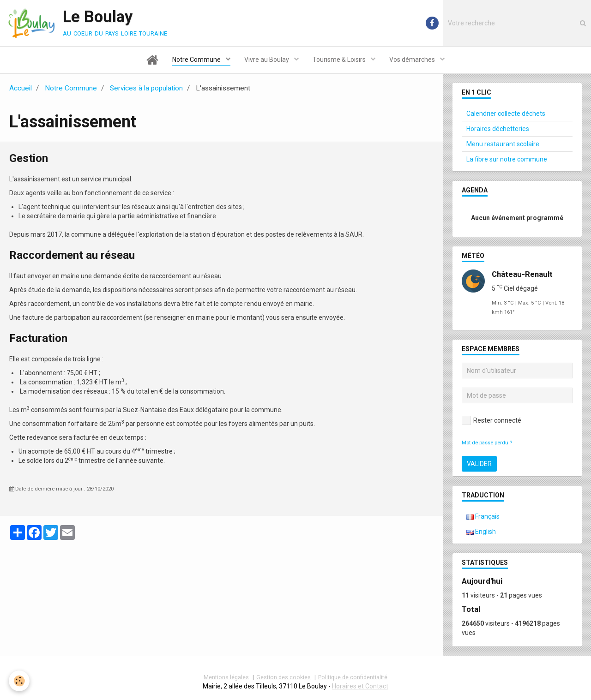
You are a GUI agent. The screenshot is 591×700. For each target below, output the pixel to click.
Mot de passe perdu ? (487, 443)
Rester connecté (491, 420)
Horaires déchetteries (498, 129)
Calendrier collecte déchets (506, 114)
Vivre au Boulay (267, 60)
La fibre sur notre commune (507, 159)
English (481, 532)
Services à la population (146, 88)
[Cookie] (20, 681)
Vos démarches (413, 60)
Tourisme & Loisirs (340, 60)
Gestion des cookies (283, 677)
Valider (479, 464)
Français (483, 516)
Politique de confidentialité (353, 677)
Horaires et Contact (360, 686)
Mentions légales (226, 677)
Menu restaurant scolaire (503, 144)
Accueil (21, 88)
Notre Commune (197, 60)
